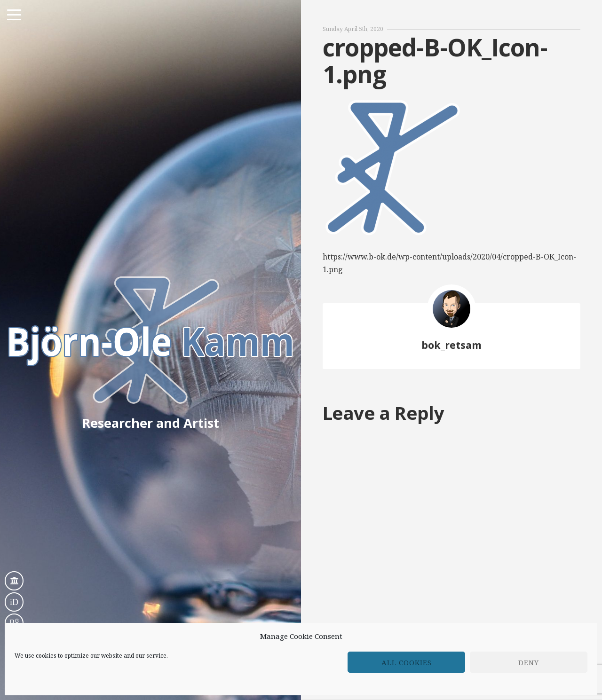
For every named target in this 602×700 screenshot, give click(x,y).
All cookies (407, 662)
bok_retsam (451, 345)
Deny (529, 662)
